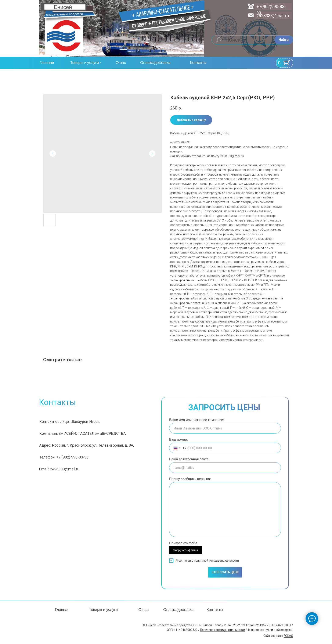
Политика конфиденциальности (223, 630)
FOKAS (288, 636)
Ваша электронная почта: (189, 459)
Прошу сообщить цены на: (190, 479)
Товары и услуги (84, 63)
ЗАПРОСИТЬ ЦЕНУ (225, 572)
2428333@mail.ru (273, 16)
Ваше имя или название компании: (197, 420)
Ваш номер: (178, 440)
